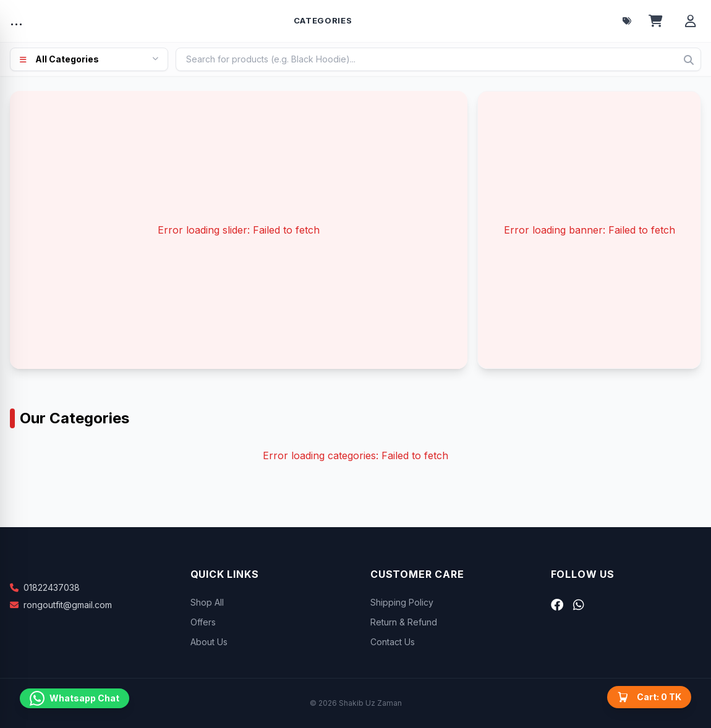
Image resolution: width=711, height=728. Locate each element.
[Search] (689, 60)
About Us (209, 642)
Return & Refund (404, 622)
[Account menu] (691, 21)
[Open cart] (656, 21)
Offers (203, 622)
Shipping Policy (402, 602)
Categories (323, 20)
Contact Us (393, 642)
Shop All (207, 602)
